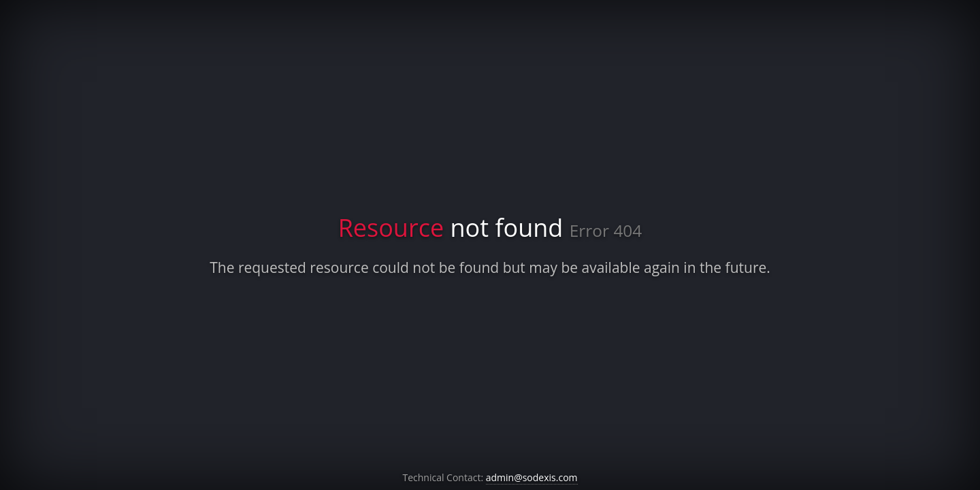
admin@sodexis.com (532, 477)
